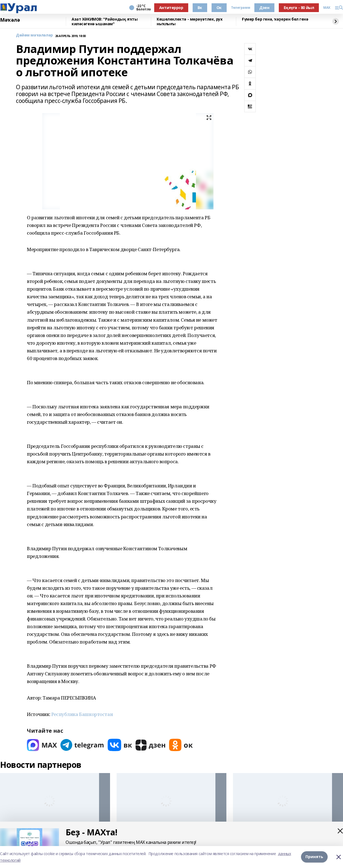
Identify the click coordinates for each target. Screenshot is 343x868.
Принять (314, 857)
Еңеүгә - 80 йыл (299, 8)
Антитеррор (171, 8)
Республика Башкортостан (82, 714)
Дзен (264, 8)
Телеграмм (241, 8)
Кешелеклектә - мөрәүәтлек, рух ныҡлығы (189, 22)
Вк (200, 8)
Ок (219, 8)
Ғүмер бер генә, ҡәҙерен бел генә (275, 19)
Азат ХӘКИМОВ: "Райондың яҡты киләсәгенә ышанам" (105, 22)
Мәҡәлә (10, 20)
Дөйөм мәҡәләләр (34, 35)
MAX (327, 8)
